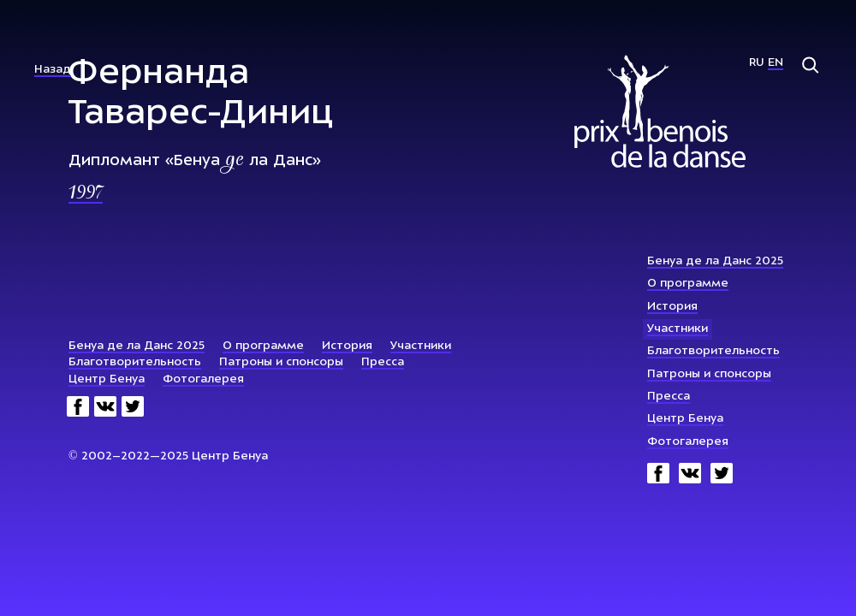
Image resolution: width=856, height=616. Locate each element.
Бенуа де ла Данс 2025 (715, 261)
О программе (688, 284)
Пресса (669, 397)
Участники (678, 329)
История (672, 307)
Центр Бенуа (685, 419)
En (776, 63)
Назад (53, 70)
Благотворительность (713, 351)
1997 (86, 194)
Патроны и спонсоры (709, 374)
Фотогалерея (688, 442)
